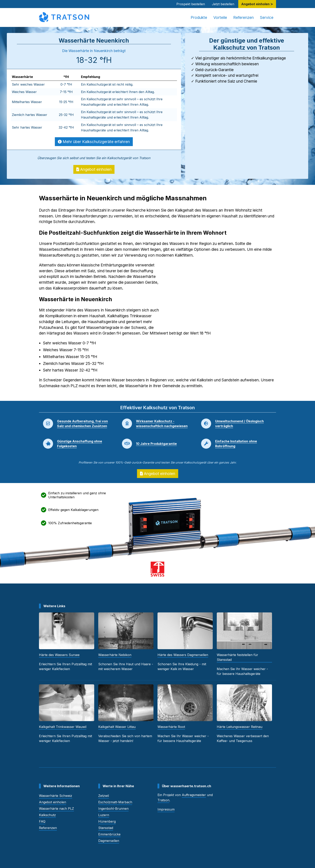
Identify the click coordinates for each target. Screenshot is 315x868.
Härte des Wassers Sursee (59, 655)
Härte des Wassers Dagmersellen (183, 655)
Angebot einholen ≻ (257, 4)
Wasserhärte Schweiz (56, 796)
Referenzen (243, 17)
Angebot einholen (94, 169)
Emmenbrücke (109, 834)
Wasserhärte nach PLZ (56, 809)
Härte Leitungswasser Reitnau (240, 727)
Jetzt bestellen (223, 4)
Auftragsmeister (194, 795)
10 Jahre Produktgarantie (156, 444)
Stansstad (106, 828)
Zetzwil (104, 796)
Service (267, 17)
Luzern (104, 815)
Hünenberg (107, 821)
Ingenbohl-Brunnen (113, 809)
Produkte (199, 17)
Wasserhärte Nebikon (115, 655)
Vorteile (220, 17)
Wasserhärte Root (171, 727)
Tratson (163, 800)
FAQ (42, 821)
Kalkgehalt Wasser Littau (117, 727)
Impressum (166, 809)
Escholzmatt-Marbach (115, 802)
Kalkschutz (47, 815)
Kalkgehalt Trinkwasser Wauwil (63, 727)
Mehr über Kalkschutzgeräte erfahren (94, 142)
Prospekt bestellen (191, 4)
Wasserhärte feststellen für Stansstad (237, 657)
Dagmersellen (109, 841)
